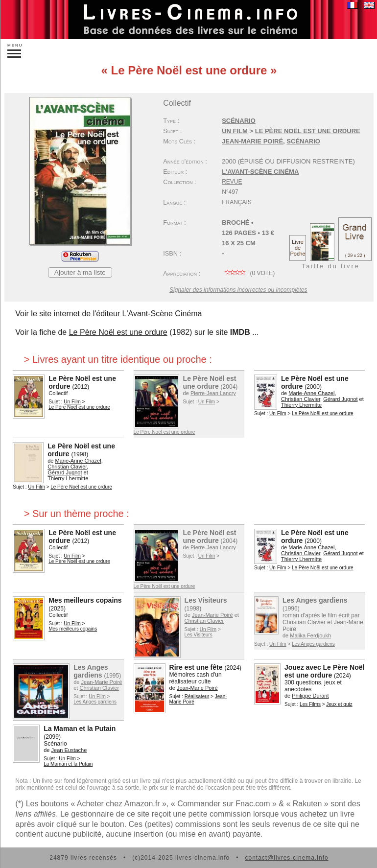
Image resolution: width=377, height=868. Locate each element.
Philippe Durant (310, 696)
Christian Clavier (301, 399)
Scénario (239, 121)
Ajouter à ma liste (80, 272)
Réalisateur (197, 696)
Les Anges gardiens (315, 600)
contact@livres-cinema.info (286, 858)
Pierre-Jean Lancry (213, 393)
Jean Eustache (69, 750)
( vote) (248, 273)
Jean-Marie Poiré (252, 141)
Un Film (235, 131)
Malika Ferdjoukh (310, 635)
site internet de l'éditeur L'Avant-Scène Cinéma (120, 314)
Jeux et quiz (339, 704)
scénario (303, 141)
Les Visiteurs (206, 600)
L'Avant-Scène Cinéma (260, 172)
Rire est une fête (196, 667)
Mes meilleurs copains (85, 600)
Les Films (310, 704)
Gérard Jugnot (340, 399)
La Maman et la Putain (80, 728)
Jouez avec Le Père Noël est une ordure (324, 671)
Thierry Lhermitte (301, 405)
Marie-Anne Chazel (311, 393)
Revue (232, 182)
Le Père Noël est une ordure (308, 131)
